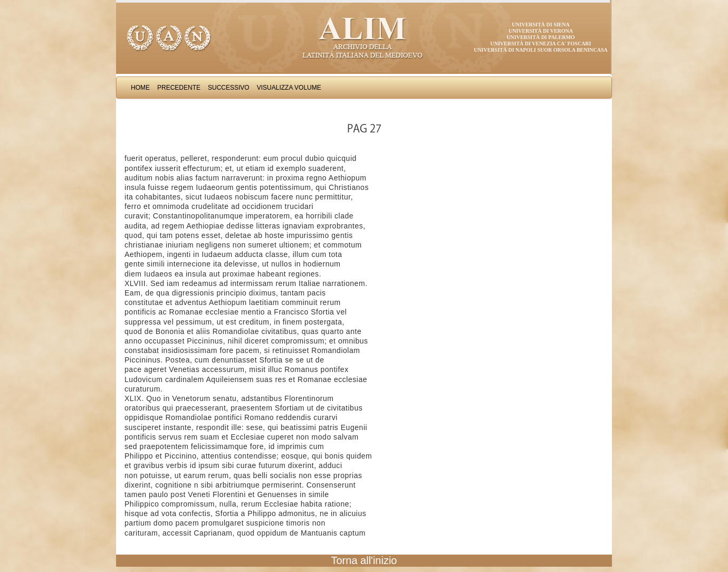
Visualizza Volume (289, 88)
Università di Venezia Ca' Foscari (541, 44)
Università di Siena (540, 25)
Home (140, 88)
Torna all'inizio (364, 560)
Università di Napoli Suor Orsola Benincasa (541, 50)
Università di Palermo (540, 37)
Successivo (229, 88)
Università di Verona (541, 31)
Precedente (179, 88)
